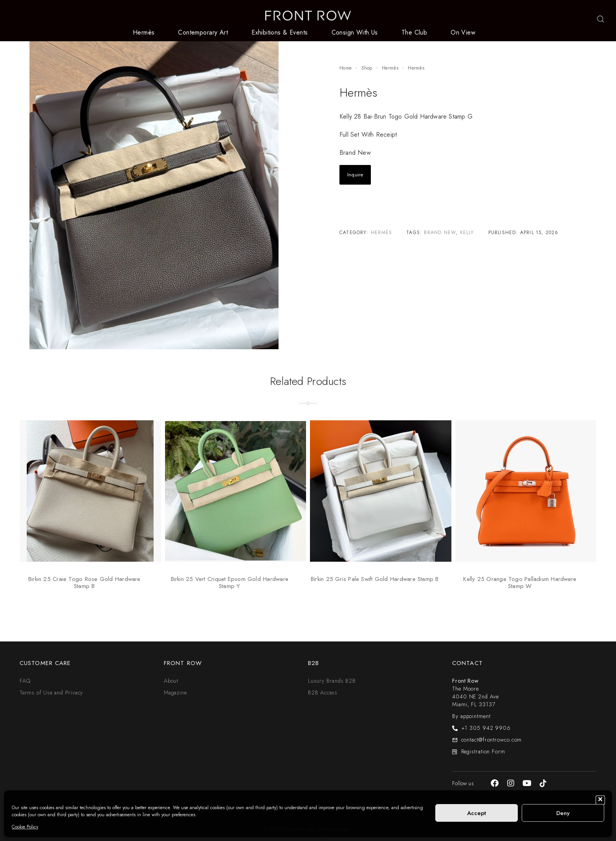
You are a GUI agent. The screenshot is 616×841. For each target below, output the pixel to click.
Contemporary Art (203, 33)
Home (346, 68)
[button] (600, 800)
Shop (367, 68)
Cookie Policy (25, 827)
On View (463, 33)
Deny (563, 813)
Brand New (440, 233)
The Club (414, 33)
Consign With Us (355, 33)
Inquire (355, 175)
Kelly (467, 233)
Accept (477, 813)
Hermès (144, 33)
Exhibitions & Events (280, 33)
